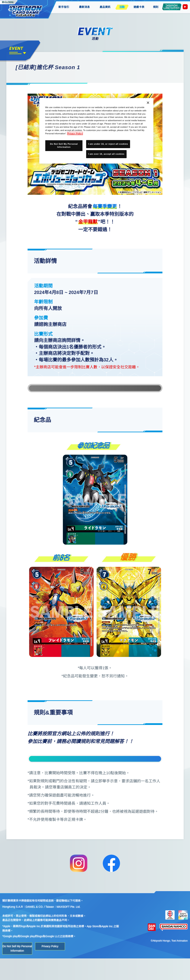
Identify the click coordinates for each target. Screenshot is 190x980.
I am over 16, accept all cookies (106, 154)
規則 (156, 7)
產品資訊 (105, 7)
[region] (96, 131)
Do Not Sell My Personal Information (17, 970)
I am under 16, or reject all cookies (108, 144)
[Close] (148, 103)
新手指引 (64, 7)
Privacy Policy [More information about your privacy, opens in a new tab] (75, 134)
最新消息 (84, 7)
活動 (122, 7)
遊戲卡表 (139, 7)
